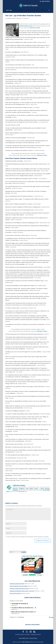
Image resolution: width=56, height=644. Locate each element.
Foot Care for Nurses (15, 593)
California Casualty (11, 18)
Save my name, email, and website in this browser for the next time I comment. (28, 537)
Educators (19, 18)
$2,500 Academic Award (26, 26)
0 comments (26, 18)
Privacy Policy (33, 638)
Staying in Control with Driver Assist (19, 588)
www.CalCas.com (24, 638)
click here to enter (42, 155)
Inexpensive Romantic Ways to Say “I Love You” (22, 591)
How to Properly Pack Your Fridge (18, 586)
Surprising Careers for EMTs (17, 584)
